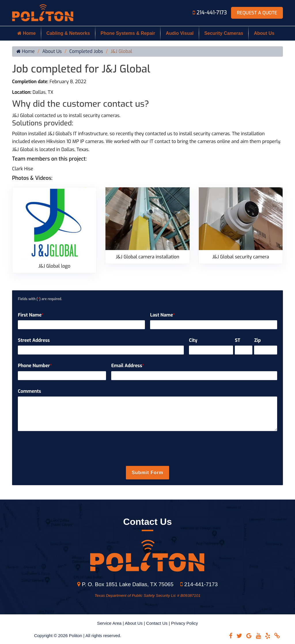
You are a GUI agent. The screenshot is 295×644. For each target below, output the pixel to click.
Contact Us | (158, 623)
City (193, 340)
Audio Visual (180, 33)
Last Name (162, 315)
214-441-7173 (210, 13)
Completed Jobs (86, 52)
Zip (257, 340)
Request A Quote (257, 13)
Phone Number (35, 366)
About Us (264, 33)
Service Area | (111, 623)
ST (238, 340)
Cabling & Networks (68, 33)
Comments (30, 391)
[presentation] (147, 449)
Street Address (34, 340)
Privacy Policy (185, 623)
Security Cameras (224, 33)
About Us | (135, 623)
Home (27, 33)
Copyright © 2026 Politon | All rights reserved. (78, 636)
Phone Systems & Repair (128, 33)
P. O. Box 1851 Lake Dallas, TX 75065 (125, 584)
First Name (31, 315)
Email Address (128, 366)
